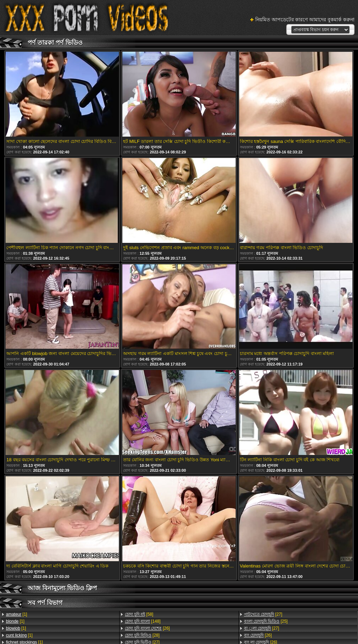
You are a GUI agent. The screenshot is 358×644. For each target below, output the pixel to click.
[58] (139, 614)
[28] (142, 635)
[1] (17, 614)
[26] (147, 628)
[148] (143, 621)
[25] (266, 621)
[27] (263, 614)
